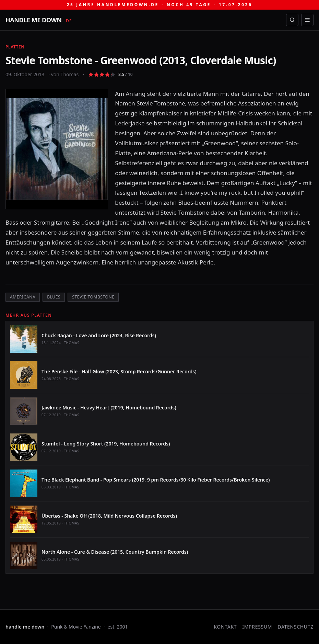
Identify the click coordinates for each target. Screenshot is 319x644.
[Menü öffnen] (307, 20)
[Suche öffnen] (292, 20)
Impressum (257, 627)
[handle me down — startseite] (39, 20)
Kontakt (225, 627)
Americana (23, 297)
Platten (15, 47)
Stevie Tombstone (93, 297)
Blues (54, 297)
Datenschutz (296, 627)
